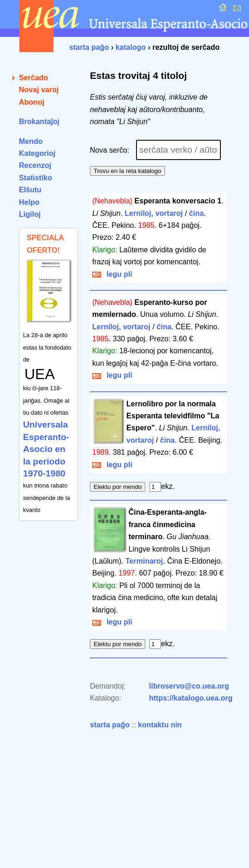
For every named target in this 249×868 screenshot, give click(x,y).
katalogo (130, 47)
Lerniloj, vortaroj (154, 213)
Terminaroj (144, 561)
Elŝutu (30, 190)
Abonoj (32, 102)
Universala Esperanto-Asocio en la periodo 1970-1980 (46, 449)
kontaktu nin (160, 725)
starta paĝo (89, 47)
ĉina (196, 213)
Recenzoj (35, 165)
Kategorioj (37, 153)
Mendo (31, 141)
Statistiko (36, 178)
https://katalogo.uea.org (191, 698)
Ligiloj (30, 214)
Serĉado (33, 78)
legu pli (112, 274)
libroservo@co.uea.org (189, 686)
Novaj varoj (39, 90)
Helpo (29, 202)
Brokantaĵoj (39, 122)
